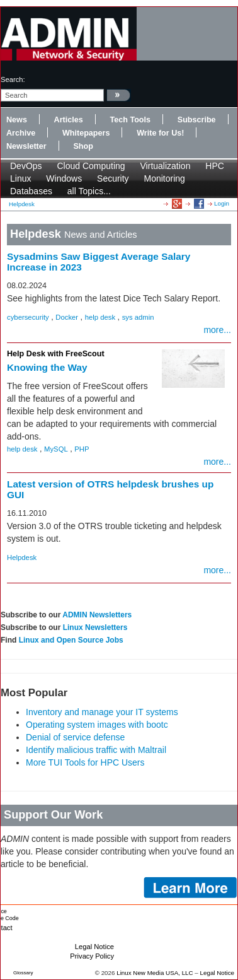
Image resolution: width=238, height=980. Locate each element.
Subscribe (197, 120)
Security (113, 178)
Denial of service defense (75, 737)
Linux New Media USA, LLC (155, 973)
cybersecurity (28, 317)
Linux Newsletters (95, 627)
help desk (100, 317)
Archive (21, 133)
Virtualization (166, 166)
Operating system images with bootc (97, 725)
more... (217, 330)
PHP (82, 449)
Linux (20, 178)
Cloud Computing (91, 166)
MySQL (56, 449)
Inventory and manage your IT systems (102, 712)
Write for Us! (160, 133)
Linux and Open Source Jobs (71, 640)
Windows (64, 178)
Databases (31, 191)
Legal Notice (94, 947)
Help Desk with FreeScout (56, 354)
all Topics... (89, 191)
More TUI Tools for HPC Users (85, 762)
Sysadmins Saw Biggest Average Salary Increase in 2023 (99, 262)
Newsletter (26, 146)
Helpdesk (22, 204)
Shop (83, 146)
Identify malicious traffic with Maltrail (96, 750)
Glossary (23, 973)
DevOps (26, 166)
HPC (215, 166)
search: (13, 79)
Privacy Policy (92, 956)
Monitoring (165, 178)
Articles (69, 120)
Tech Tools (130, 120)
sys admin (138, 317)
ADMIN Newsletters (97, 615)
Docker (67, 317)
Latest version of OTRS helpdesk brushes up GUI (110, 489)
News (17, 120)
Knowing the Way (47, 367)
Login (222, 203)
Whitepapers (86, 133)
